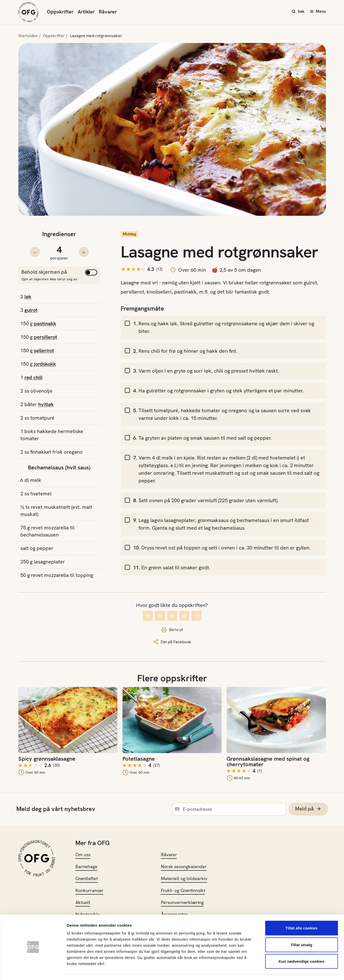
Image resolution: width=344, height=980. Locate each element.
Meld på (308, 809)
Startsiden (28, 36)
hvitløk (46, 404)
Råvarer (108, 12)
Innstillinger (275, 970)
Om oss (83, 855)
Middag (129, 234)
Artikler (86, 12)
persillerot (45, 337)
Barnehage (86, 867)
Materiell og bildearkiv (184, 878)
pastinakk (45, 324)
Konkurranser (89, 890)
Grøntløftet (87, 878)
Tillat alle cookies (301, 913)
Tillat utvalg (301, 930)
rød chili (33, 377)
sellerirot (44, 350)
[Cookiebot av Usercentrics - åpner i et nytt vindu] (33, 970)
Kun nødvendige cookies (301, 947)
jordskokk (45, 364)
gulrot (31, 310)
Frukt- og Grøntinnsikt (183, 890)
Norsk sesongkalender (184, 867)
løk (28, 297)
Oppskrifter (60, 12)
